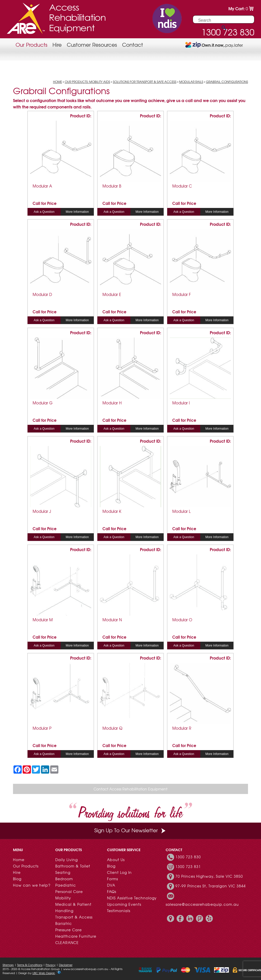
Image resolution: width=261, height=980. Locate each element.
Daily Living (67, 860)
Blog (17, 879)
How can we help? (32, 885)
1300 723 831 (188, 866)
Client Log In (119, 872)
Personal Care (69, 891)
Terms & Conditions (30, 965)
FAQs (112, 891)
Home (57, 82)
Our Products (31, 45)
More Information (77, 212)
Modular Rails (191, 82)
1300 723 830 (188, 857)
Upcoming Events (124, 904)
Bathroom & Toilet (73, 866)
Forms (113, 879)
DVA (111, 885)
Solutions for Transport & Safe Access (145, 82)
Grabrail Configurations (227, 82)
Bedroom (64, 879)
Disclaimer (66, 965)
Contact (133, 45)
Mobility (63, 898)
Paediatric (66, 885)
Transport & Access (74, 917)
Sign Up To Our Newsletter (130, 830)
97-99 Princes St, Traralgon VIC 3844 (211, 886)
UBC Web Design (44, 973)
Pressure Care (69, 930)
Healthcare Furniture (76, 936)
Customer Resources (92, 45)
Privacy (51, 965)
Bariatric (64, 923)
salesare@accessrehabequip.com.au (202, 904)
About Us (116, 860)
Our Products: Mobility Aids (87, 82)
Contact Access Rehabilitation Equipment (130, 789)
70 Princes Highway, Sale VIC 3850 (209, 876)
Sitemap (8, 965)
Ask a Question (44, 212)
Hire (57, 45)
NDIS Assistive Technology (132, 898)
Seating (63, 872)
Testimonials (119, 911)
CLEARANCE (67, 942)
